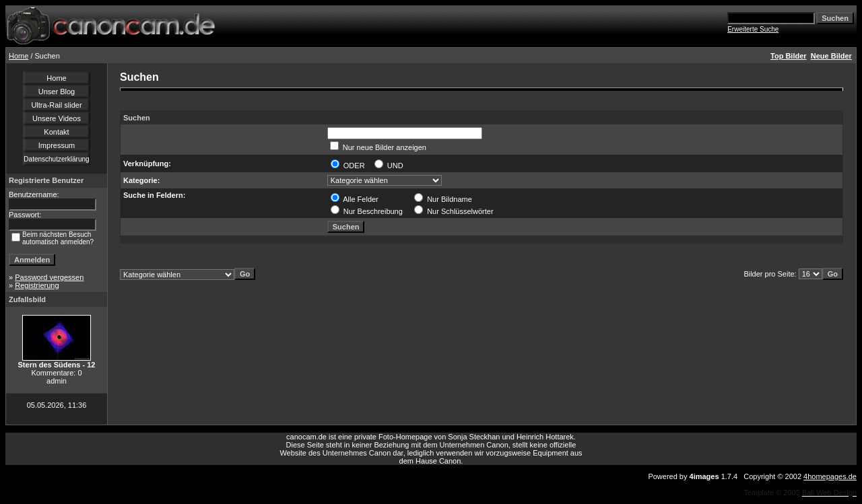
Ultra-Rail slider (56, 105)
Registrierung (37, 285)
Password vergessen (49, 277)
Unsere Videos (57, 118)
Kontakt (56, 132)
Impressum (57, 145)
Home (19, 56)
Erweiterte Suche (753, 29)
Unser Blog (57, 92)
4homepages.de (830, 476)
